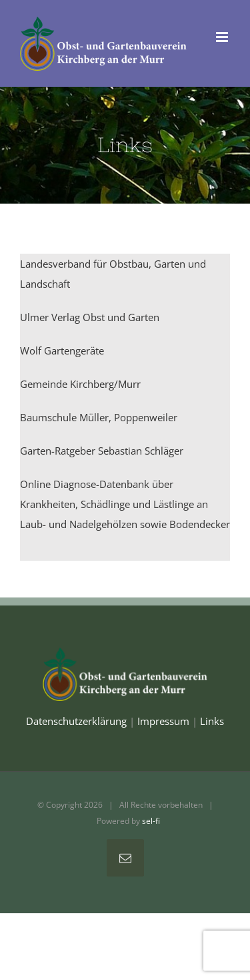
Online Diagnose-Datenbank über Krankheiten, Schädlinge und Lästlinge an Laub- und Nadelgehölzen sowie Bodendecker (125, 504)
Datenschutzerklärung (76, 721)
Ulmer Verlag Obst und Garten (90, 317)
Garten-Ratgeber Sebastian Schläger (102, 451)
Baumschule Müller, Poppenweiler (99, 417)
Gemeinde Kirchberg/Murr (80, 384)
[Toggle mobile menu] (223, 37)
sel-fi (151, 821)
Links (212, 721)
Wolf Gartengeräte (62, 350)
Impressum (163, 721)
